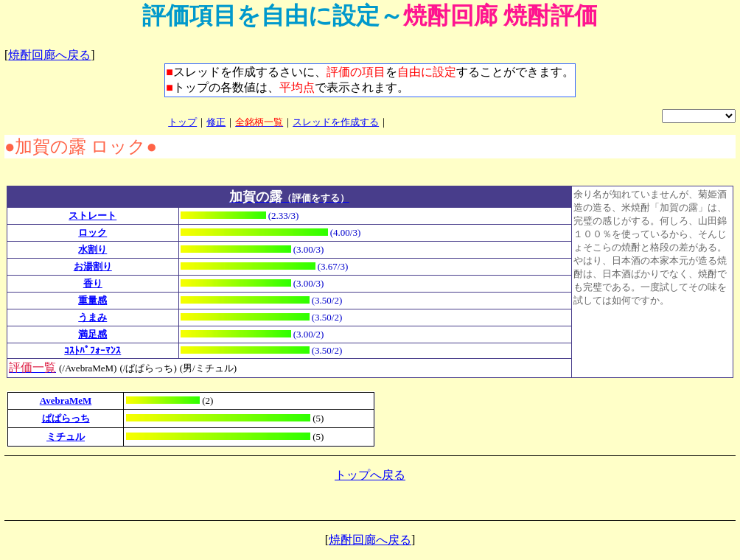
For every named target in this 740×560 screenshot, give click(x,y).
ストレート (92, 216)
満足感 (92, 334)
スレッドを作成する (336, 122)
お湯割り (93, 266)
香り (93, 283)
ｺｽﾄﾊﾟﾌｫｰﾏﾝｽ (92, 350)
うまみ (92, 317)
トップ (182, 122)
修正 (216, 122)
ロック (92, 232)
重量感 (92, 300)
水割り (92, 249)
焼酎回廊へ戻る (49, 55)
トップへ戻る (370, 475)
